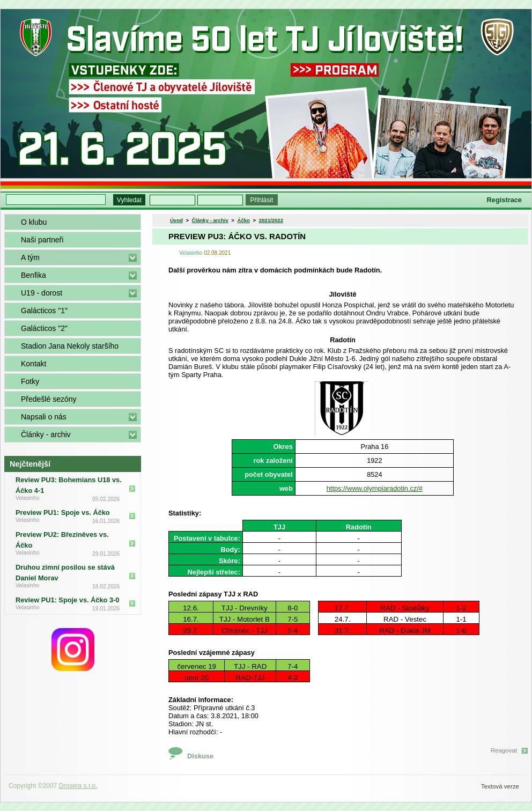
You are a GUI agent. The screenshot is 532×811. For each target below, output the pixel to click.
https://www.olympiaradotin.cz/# (375, 488)
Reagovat (504, 750)
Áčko (244, 220)
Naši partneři (42, 240)
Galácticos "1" (44, 311)
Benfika (34, 275)
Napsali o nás (44, 417)
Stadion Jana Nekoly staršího (70, 346)
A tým (30, 257)
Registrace (504, 200)
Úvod (176, 220)
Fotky (30, 381)
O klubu (34, 222)
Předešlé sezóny (49, 399)
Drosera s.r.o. (78, 786)
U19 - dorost (42, 293)
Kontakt (34, 364)
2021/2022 (271, 220)
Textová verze (500, 786)
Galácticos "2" (44, 328)
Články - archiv (46, 434)
